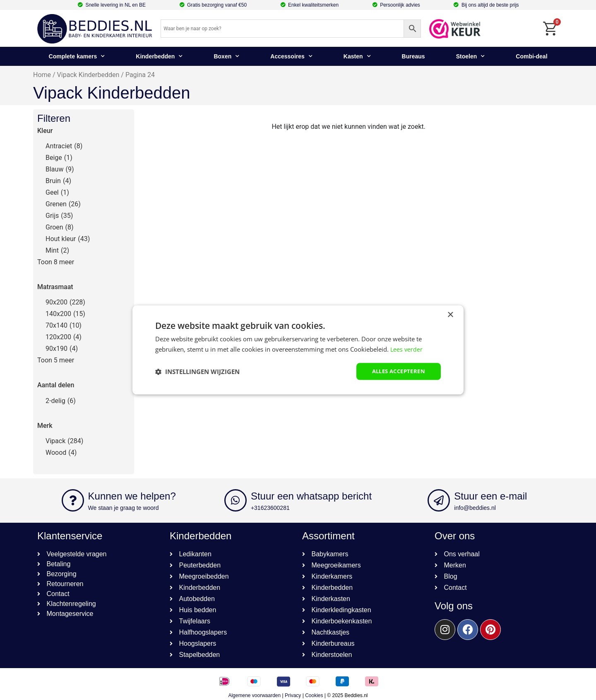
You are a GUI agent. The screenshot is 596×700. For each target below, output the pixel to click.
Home (42, 75)
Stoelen (471, 56)
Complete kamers (77, 56)
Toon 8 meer (56, 262)
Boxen (226, 56)
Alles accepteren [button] (396, 371)
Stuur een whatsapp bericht (311, 496)
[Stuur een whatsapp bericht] (236, 500)
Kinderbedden (159, 56)
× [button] (450, 315)
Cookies (314, 695)
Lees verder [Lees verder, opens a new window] (407, 349)
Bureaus (413, 56)
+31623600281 (270, 508)
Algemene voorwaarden (254, 695)
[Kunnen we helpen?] (73, 500)
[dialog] (298, 350)
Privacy (293, 695)
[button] (197, 372)
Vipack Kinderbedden (88, 75)
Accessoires (291, 56)
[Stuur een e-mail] (439, 500)
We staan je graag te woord (124, 508)
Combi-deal (531, 56)
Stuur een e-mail (490, 496)
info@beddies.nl (475, 508)
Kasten (357, 56)
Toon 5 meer (56, 360)
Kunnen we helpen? (132, 496)
